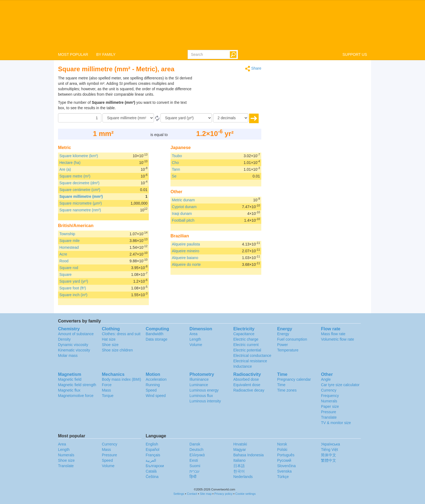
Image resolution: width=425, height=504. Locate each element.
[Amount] (80, 118)
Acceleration (156, 379)
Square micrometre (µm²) (81, 203)
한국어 (239, 471)
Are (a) (65, 169)
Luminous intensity (205, 401)
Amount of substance (76, 334)
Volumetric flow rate (337, 339)
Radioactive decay (249, 390)
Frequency (330, 396)
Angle (326, 379)
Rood (64, 261)
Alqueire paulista (186, 244)
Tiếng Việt (329, 450)
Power (282, 345)
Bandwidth (154, 334)
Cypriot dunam (184, 207)
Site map (206, 494)
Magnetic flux (69, 390)
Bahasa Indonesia (249, 455)
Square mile (70, 241)
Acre (63, 254)
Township (67, 234)
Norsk (282, 444)
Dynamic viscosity (73, 345)
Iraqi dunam (182, 214)
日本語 (239, 466)
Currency (329, 390)
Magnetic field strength (77, 385)
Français (153, 455)
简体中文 (329, 455)
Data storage (156, 339)
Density (64, 339)
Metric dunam (183, 200)
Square (65, 274)
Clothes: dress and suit (121, 334)
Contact (192, 494)
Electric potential (247, 350)
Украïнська (330, 444)
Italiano (239, 460)
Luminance (199, 385)
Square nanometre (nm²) (80, 210)
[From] (128, 118)
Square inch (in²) (73, 295)
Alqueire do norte (186, 264)
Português (286, 455)
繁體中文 (329, 460)
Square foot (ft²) (73, 288)
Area (194, 334)
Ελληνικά (197, 455)
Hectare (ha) (70, 163)
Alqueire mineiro (186, 251)
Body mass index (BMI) (122, 379)
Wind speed (156, 396)
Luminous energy (204, 390)
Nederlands (243, 477)
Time (281, 385)
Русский (284, 460)
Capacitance (244, 334)
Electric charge (246, 339)
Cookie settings (245, 494)
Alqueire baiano (185, 258)
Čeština (152, 477)
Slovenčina (286, 466)
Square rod (69, 268)
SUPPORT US (355, 54)
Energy (283, 334)
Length (195, 339)
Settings (179, 494)
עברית (194, 471)
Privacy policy (223, 494)
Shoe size (110, 345)
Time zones (287, 390)
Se (174, 176)
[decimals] (231, 118)
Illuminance (199, 379)
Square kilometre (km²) (79, 156)
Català (151, 471)
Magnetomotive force (76, 396)
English (152, 444)
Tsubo (177, 156)
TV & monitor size (336, 423)
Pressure (329, 412)
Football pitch (183, 220)
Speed (151, 390)
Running (153, 385)
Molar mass (68, 356)
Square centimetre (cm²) (80, 190)
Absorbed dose (246, 379)
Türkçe (283, 477)
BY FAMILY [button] (106, 54)
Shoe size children (117, 350)
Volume (196, 345)
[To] (186, 118)
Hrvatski (240, 444)
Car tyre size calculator (340, 385)
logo (212, 25)
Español (152, 450)
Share (253, 69)
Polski (282, 450)
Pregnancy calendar (294, 379)
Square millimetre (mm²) (81, 196)
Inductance (243, 366)
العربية (151, 460)
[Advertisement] (227, 89)
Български (155, 466)
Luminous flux (201, 396)
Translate (329, 417)
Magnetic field (70, 379)
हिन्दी (193, 477)
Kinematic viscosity (74, 350)
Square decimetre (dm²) (79, 183)
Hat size (109, 339)
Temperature (288, 350)
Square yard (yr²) (74, 281)
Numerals (329, 401)
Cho (175, 163)
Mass (106, 390)
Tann (176, 169)
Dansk (195, 444)
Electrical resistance (250, 361)
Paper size (330, 406)
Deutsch (196, 450)
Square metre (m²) (75, 176)
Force (107, 385)
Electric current (246, 345)
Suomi (195, 466)
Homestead (69, 247)
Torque (108, 396)
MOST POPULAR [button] (73, 54)
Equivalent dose (247, 385)
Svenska (284, 471)
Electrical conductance (252, 356)
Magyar (240, 450)
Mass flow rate (333, 334)
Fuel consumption (292, 339)
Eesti (194, 460)
